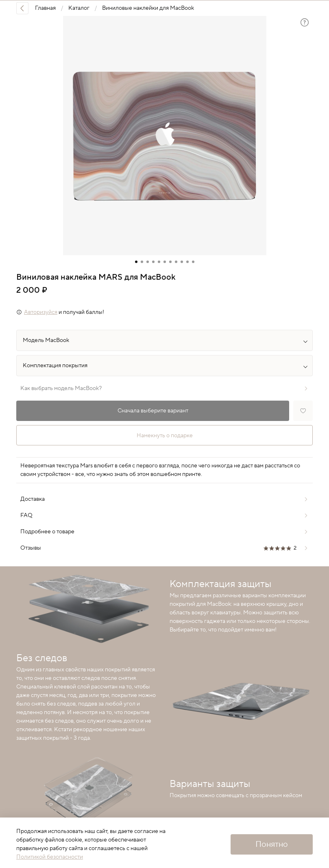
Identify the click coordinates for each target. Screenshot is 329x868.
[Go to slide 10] (187, 262)
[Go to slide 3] (148, 262)
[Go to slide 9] (182, 262)
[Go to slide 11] (193, 262)
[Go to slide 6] (165, 262)
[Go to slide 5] (159, 262)
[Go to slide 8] (176, 262)
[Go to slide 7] (170, 262)
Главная (45, 8)
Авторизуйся (41, 312)
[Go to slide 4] (153, 262)
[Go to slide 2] (142, 262)
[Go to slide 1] (136, 262)
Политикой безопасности (50, 857)
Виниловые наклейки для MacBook (148, 8)
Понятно (272, 844)
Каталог (79, 8)
